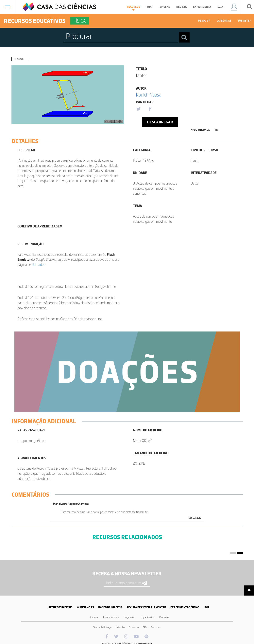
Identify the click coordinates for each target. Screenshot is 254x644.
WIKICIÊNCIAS (85, 607)
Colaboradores (111, 617)
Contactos (156, 627)
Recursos (134, 8)
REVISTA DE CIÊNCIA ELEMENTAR (146, 607)
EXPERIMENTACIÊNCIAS (185, 607)
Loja (220, 7)
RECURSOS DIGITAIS (60, 607)
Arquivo (94, 617)
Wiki (149, 7)
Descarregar (160, 122)
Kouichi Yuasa (149, 95)
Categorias (224, 21)
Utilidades (38, 265)
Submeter (244, 21)
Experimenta (202, 7)
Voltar (20, 59)
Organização (147, 617)
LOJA (207, 607)
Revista (182, 7)
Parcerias (164, 617)
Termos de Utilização (103, 627)
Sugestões (130, 617)
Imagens (164, 7)
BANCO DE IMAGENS (110, 607)
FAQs (145, 627)
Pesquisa (204, 21)
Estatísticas (134, 627)
